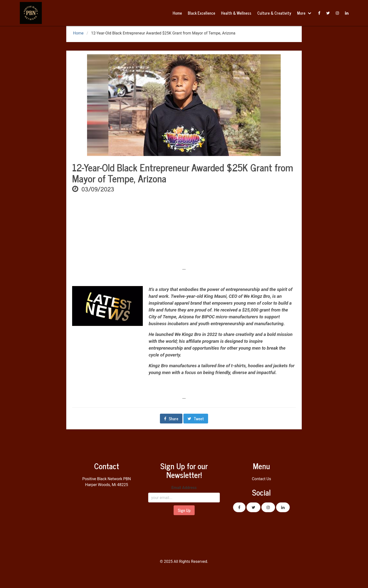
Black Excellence (201, 13)
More (301, 13)
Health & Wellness (236, 13)
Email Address (184, 488)
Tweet (196, 419)
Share (171, 419)
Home (177, 13)
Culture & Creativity (274, 13)
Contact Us (262, 479)
